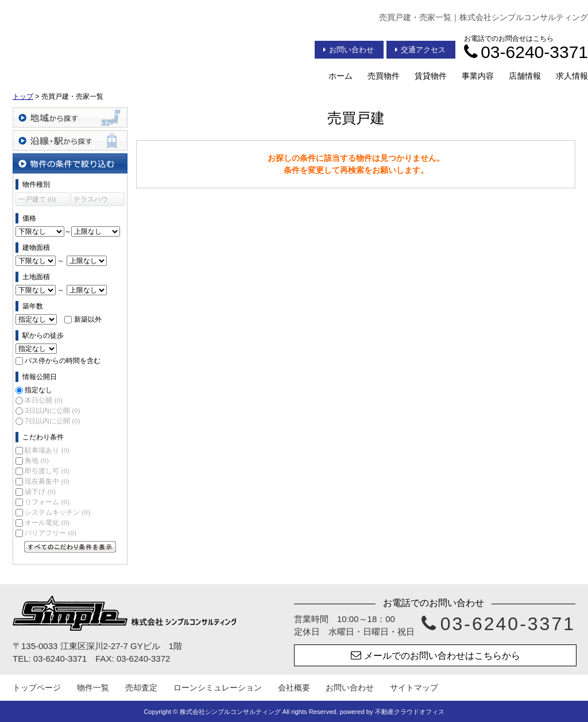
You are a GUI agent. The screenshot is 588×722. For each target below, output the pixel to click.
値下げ (40, 492)
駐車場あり (47, 450)
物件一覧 (93, 688)
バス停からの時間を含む (63, 361)
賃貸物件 (431, 76)
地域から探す (70, 117)
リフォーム (47, 502)
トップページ (37, 688)
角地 (36, 461)
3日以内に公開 (52, 411)
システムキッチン (57, 512)
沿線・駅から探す (70, 140)
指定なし (38, 390)
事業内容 (478, 76)
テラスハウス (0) (91, 201)
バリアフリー (50, 533)
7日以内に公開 (52, 421)
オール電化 (47, 523)
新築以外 (88, 319)
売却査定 (141, 688)
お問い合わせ (349, 50)
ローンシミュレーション (218, 688)
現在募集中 (47, 481)
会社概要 (294, 688)
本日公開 (43, 400)
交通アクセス (420, 50)
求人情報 (572, 76)
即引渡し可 (47, 471)
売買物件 (384, 76)
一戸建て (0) (37, 199)
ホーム (341, 76)
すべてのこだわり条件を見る (70, 547)
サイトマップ (414, 688)
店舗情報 (525, 76)
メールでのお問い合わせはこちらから (436, 655)
